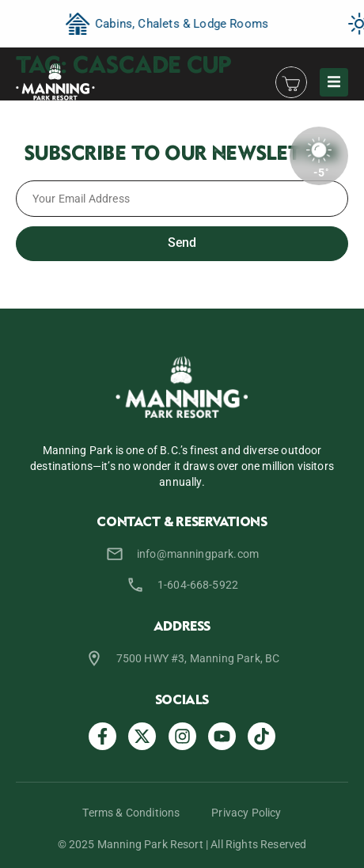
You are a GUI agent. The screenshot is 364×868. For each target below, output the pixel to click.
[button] (334, 82)
